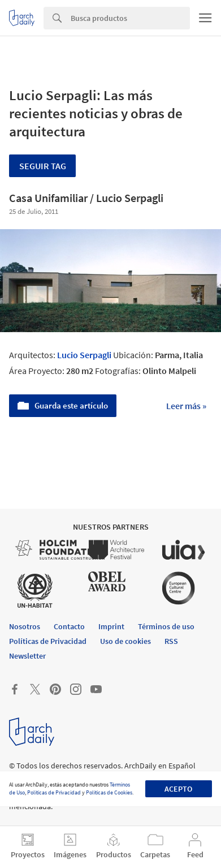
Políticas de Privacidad (54, 792)
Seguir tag (43, 166)
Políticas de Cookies (109, 792)
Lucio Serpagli (84, 355)
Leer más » (186, 406)
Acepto (178, 789)
